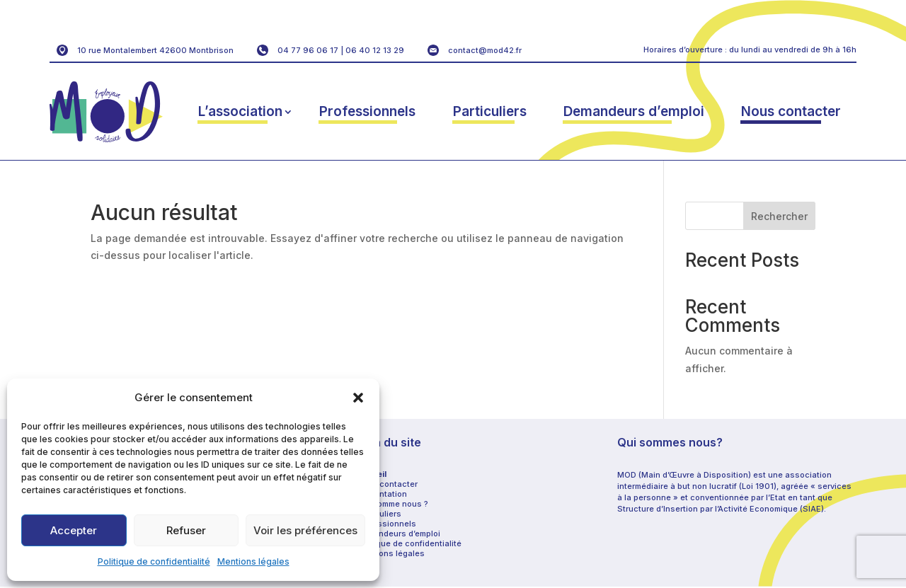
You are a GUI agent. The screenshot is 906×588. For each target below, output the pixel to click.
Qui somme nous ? (392, 504)
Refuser (186, 530)
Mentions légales (253, 561)
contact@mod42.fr (485, 50)
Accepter (74, 530)
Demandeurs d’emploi (634, 111)
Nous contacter (791, 111)
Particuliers (490, 111)
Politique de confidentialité (154, 561)
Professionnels (367, 111)
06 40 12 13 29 (375, 50)
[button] (358, 398)
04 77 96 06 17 (308, 50)
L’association (240, 111)
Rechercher (779, 216)
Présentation (382, 494)
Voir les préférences (305, 530)
